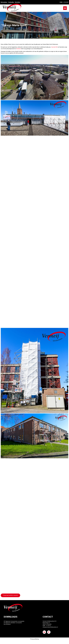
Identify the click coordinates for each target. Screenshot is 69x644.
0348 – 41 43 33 (64, 2)
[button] (65, 8)
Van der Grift (54, 47)
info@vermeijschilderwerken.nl (50, 627)
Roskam (19, 49)
